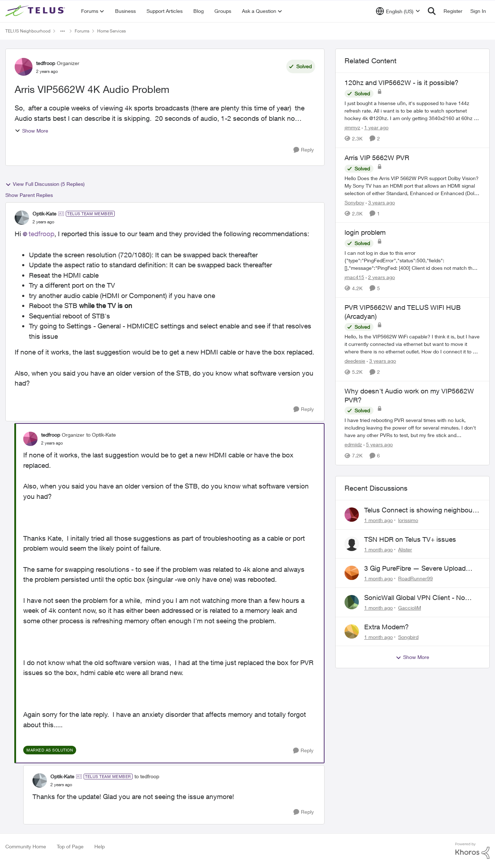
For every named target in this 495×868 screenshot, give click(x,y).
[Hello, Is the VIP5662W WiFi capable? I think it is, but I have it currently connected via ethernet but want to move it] (412, 344)
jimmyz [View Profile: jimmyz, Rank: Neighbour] (352, 127)
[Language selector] (398, 11)
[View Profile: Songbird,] (352, 631)
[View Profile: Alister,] (352, 544)
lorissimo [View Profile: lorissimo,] (408, 520)
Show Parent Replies (29, 195)
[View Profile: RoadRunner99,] (352, 573)
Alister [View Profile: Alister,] (405, 549)
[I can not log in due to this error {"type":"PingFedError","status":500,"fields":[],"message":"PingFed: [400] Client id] (412, 260)
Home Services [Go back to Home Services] (112, 31)
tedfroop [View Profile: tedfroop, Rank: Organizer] (46, 63)
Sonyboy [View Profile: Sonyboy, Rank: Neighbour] (354, 202)
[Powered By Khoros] (472, 851)
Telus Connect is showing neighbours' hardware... (422, 510)
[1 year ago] (375, 127)
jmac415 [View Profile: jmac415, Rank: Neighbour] (354, 277)
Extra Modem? (387, 627)
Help (100, 846)
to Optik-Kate (101, 435)
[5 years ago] (378, 445)
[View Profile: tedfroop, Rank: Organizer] (24, 67)
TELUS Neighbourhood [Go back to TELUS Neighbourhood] (28, 31)
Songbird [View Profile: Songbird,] (408, 637)
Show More (31, 131)
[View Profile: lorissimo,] (352, 515)
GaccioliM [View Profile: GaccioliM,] (410, 608)
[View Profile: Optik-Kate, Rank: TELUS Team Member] (22, 218)
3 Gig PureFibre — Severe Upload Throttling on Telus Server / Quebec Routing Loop (417, 569)
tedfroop (41, 234)
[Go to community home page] (36, 11)
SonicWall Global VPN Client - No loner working (415, 598)
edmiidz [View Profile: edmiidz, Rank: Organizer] (353, 445)
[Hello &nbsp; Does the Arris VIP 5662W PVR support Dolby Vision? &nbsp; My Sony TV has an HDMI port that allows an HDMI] (412, 185)
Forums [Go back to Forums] (82, 31)
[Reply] (304, 150)
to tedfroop (147, 776)
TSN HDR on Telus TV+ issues (410, 539)
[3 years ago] (380, 202)
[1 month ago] (378, 520)
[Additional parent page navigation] (63, 31)
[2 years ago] (380, 277)
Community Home (26, 846)
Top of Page (70, 846)
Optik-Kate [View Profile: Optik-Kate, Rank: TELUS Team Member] (44, 214)
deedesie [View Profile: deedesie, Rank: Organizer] (355, 361)
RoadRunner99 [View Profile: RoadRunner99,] (415, 578)
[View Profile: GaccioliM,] (352, 602)
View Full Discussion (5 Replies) (45, 184)
